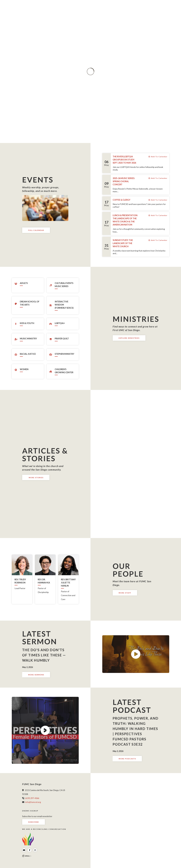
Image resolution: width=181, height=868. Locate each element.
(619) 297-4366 (32, 798)
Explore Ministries (129, 338)
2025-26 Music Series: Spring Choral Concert (124, 181)
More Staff (125, 593)
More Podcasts (127, 759)
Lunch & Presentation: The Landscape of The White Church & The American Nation (125, 220)
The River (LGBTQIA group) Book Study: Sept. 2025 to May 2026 (124, 160)
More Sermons (36, 675)
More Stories (36, 478)
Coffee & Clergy (121, 200)
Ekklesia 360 (27, 856)
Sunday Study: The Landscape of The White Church (123, 243)
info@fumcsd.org (33, 802)
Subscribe (34, 822)
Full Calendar (36, 230)
